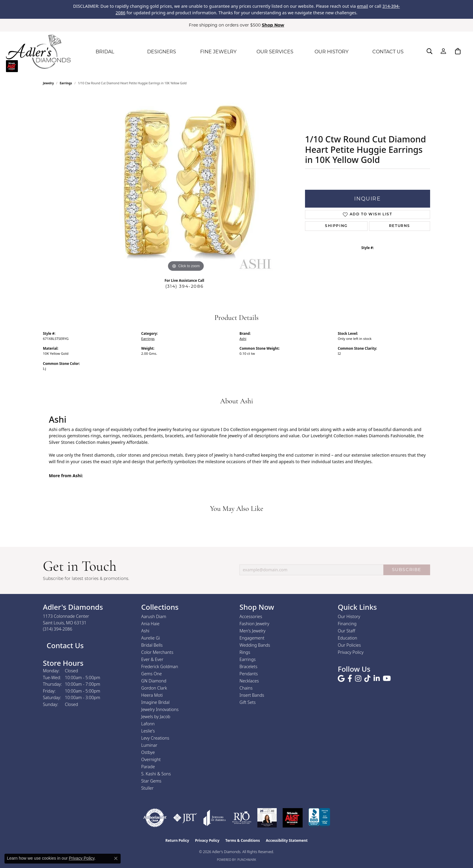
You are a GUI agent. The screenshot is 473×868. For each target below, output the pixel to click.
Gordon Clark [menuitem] (154, 688)
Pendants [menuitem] (249, 674)
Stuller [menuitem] (147, 788)
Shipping (336, 226)
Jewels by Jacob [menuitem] (156, 717)
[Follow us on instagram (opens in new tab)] (358, 679)
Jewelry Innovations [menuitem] (160, 709)
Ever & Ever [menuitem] (152, 659)
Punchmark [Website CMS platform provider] (247, 860)
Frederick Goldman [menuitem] (160, 666)
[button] (430, 51)
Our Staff (346, 631)
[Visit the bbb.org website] (319, 818)
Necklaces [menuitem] (249, 681)
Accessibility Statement (287, 840)
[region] (186, 184)
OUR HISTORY (332, 52)
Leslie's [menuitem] (148, 731)
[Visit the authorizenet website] (155, 818)
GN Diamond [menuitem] (154, 681)
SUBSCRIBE (407, 570)
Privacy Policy (351, 652)
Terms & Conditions (243, 840)
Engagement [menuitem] (252, 638)
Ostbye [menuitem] (148, 752)
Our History (349, 616)
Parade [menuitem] (148, 767)
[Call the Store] (58, 629)
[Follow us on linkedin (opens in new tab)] (377, 679)
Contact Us (64, 645)
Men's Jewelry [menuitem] (252, 631)
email (362, 6)
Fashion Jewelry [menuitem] (254, 624)
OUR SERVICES (275, 52)
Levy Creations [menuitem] (155, 738)
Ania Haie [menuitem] (150, 624)
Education (347, 638)
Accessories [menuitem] (251, 616)
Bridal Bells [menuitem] (152, 645)
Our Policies (349, 645)
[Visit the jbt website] (185, 818)
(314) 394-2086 (184, 286)
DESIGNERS (162, 52)
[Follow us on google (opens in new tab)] (341, 679)
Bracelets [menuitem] (248, 666)
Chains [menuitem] (246, 688)
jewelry (48, 83)
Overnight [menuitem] (151, 759)
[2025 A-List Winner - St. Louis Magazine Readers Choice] (293, 818)
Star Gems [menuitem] (151, 781)
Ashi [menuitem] (145, 631)
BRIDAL (105, 52)
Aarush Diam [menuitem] (154, 616)
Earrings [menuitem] (248, 659)
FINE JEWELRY (218, 52)
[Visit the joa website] (215, 818)
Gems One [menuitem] (151, 674)
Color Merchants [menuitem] (157, 652)
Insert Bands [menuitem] (252, 695)
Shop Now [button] (273, 25)
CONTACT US (388, 52)
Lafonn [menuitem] (148, 724)
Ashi (243, 339)
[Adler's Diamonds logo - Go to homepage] (38, 52)
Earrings (66, 83)
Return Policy (177, 840)
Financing (347, 624)
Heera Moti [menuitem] (152, 695)
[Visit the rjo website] (242, 818)
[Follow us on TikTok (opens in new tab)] (367, 679)
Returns (400, 226)
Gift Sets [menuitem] (248, 702)
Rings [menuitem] (245, 652)
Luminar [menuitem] (149, 745)
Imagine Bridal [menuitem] (155, 702)
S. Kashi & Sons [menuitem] (156, 774)
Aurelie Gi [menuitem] (151, 638)
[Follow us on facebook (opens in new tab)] (350, 679)
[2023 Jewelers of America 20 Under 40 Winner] (267, 818)
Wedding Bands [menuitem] (255, 645)
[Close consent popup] (116, 858)
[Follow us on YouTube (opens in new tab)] (387, 679)
